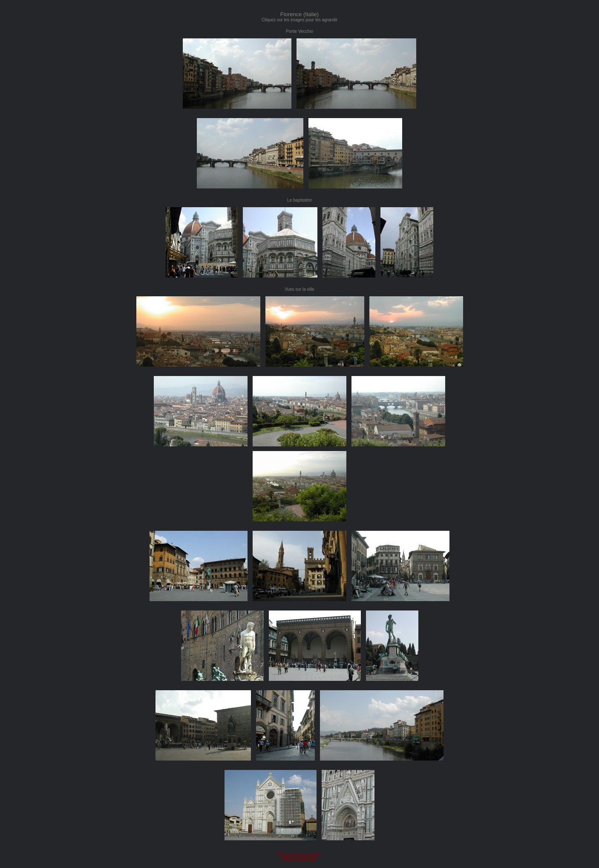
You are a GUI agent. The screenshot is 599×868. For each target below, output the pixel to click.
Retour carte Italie (300, 859)
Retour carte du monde (299, 854)
